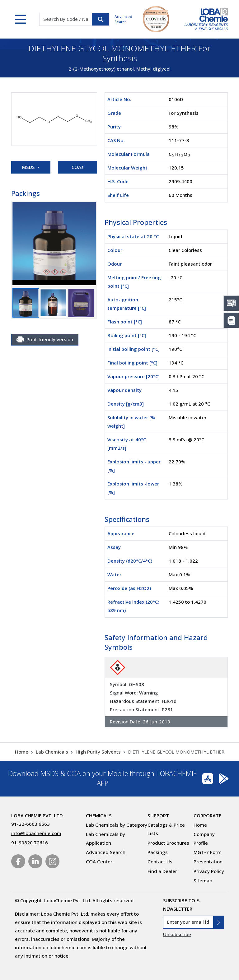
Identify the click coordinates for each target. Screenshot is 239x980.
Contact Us (160, 862)
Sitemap (203, 880)
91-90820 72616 (30, 843)
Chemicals (99, 815)
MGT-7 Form (208, 852)
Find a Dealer (162, 871)
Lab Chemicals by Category (117, 825)
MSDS (29, 167)
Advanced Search (123, 19)
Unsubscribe (177, 934)
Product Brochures (168, 843)
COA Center (99, 862)
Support (158, 815)
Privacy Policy (209, 871)
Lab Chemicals (52, 752)
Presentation (208, 862)
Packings (158, 852)
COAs (78, 167)
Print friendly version (45, 340)
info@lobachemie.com (36, 833)
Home (22, 752)
